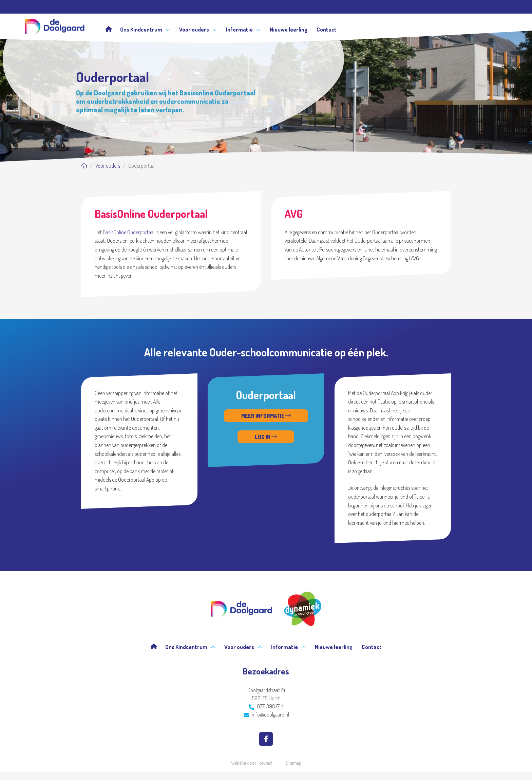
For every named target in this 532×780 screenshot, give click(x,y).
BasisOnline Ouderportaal (129, 232)
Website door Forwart (252, 763)
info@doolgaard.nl (266, 714)
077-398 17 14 (266, 706)
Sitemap (293, 763)
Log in (266, 437)
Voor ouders (198, 29)
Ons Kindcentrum (145, 29)
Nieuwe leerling (289, 29)
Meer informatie (266, 416)
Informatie (243, 29)
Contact (327, 29)
